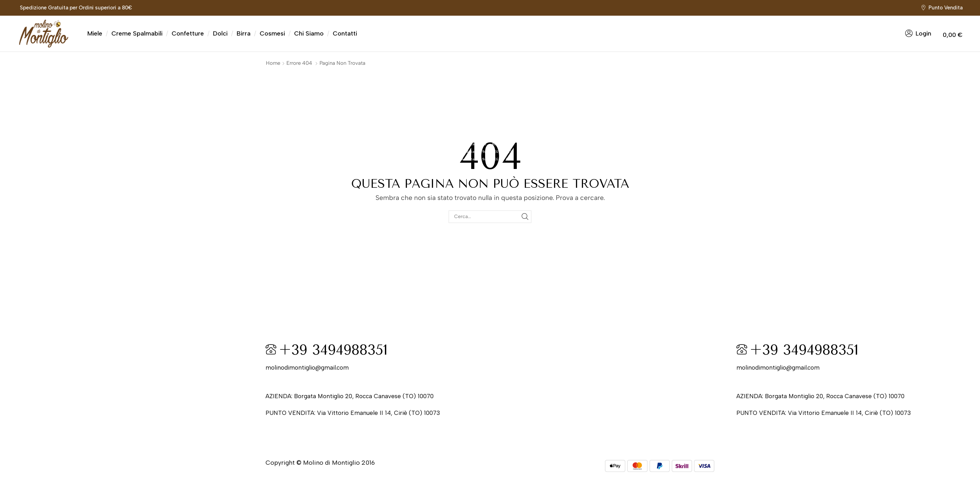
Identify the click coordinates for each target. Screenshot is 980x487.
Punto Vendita (946, 8)
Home (273, 63)
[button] (918, 33)
